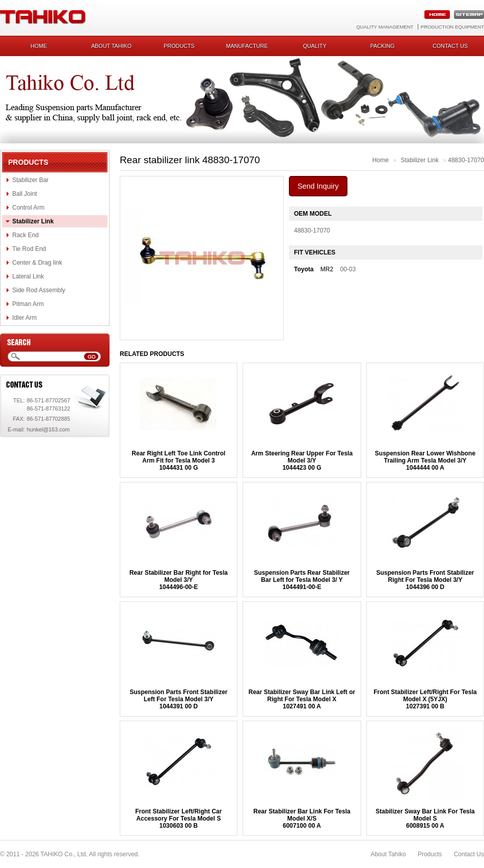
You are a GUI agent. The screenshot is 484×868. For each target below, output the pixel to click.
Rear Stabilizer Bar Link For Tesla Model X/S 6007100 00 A (302, 819)
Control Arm (28, 208)
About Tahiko (111, 46)
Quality (314, 46)
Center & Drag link (37, 263)
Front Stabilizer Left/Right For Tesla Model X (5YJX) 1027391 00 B (425, 699)
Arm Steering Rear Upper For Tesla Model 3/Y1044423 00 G (302, 461)
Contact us (450, 46)
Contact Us (469, 854)
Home (39, 46)
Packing (383, 46)
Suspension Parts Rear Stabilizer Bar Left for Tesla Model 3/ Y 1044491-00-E (302, 580)
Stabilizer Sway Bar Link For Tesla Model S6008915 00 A (425, 819)
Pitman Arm (28, 304)
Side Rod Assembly (39, 290)
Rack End (25, 235)
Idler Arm (24, 318)
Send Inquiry (318, 186)
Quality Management (385, 27)
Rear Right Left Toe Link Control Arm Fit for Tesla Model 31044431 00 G (179, 461)
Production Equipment (452, 27)
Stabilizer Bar (30, 180)
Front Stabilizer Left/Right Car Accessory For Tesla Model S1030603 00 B (178, 819)
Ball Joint (25, 194)
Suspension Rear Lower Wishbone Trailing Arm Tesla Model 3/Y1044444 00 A (425, 461)
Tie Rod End (29, 249)
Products (179, 46)
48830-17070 (466, 160)
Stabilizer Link (33, 221)
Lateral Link (28, 276)
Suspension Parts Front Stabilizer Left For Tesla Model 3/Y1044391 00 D (178, 699)
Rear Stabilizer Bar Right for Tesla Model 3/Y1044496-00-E (179, 580)
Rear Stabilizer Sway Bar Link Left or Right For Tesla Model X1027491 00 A (302, 699)
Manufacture (247, 46)
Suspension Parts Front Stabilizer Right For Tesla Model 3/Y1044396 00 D (425, 580)
